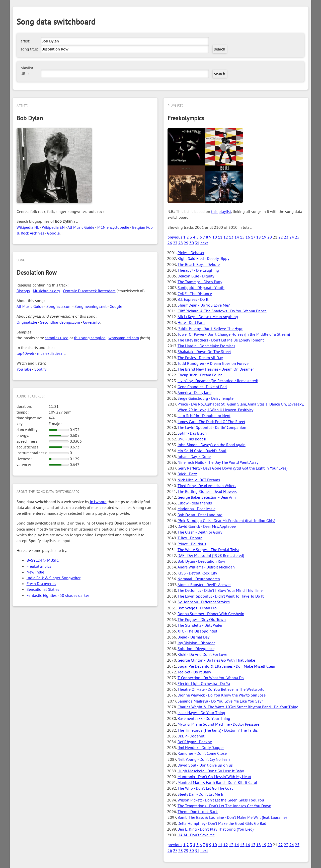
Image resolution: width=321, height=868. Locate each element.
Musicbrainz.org (46, 291)
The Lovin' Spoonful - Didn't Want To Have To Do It (221, 596)
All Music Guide (81, 227)
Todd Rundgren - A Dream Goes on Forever (214, 363)
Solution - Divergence (196, 649)
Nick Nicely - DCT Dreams (199, 480)
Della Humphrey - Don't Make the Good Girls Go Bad (222, 823)
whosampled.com (124, 338)
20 (270, 237)
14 (237, 237)
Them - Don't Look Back (198, 812)
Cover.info (91, 322)
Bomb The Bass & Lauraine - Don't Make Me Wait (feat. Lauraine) (232, 817)
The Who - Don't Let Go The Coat (205, 788)
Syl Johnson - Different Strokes (204, 602)
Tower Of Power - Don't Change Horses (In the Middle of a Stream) (234, 334)
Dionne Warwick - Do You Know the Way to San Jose (222, 695)
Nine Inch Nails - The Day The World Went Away (218, 462)
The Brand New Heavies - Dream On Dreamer (216, 369)
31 (197, 243)
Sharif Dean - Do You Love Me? (204, 305)
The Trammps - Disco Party (200, 282)
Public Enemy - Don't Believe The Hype (210, 328)
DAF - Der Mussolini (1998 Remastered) (211, 555)
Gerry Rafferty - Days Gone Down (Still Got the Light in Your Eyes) (232, 468)
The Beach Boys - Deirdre (199, 264)
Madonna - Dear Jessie (196, 509)
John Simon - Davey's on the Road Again (212, 445)
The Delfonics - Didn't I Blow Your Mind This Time (220, 590)
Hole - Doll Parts (191, 322)
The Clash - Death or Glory (200, 532)
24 (292, 237)
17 (253, 237)
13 (231, 237)
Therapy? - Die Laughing (198, 270)
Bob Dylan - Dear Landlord (200, 515)
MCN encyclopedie (113, 227)
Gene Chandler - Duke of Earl (202, 387)
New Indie (35, 572)
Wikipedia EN (53, 227)
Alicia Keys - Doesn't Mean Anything (208, 317)
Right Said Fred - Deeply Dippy (203, 258)
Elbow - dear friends (195, 503)
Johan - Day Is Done (194, 456)
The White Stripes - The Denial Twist (208, 550)
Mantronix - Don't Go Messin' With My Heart (214, 777)
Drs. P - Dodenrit (191, 736)
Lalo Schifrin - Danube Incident (204, 416)
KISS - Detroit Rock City (197, 573)
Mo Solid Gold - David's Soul (202, 451)
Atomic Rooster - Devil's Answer (204, 585)
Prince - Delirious (192, 544)
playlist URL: (27, 71)
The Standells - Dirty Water (200, 625)
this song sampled (90, 338)
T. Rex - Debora (190, 538)
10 (215, 237)
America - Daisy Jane (194, 392)
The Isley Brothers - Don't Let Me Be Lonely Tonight (221, 340)
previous (175, 237)
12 (226, 237)
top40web (25, 353)
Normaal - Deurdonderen (199, 579)
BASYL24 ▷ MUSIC (43, 560)
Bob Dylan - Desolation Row (201, 561)
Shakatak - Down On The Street (204, 352)
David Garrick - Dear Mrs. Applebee (207, 526)
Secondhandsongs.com (60, 322)
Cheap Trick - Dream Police (200, 375)
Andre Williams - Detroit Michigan (206, 567)
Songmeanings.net (91, 306)
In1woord (98, 502)
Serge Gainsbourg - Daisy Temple (206, 398)
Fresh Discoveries (41, 584)
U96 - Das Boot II (192, 439)
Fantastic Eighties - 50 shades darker (58, 595)
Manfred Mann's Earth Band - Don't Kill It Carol (217, 782)
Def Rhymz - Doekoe (195, 742)
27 (175, 243)
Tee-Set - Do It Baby (194, 672)
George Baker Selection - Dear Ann (207, 497)
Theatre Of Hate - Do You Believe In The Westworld (221, 689)
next (204, 243)
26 (170, 243)
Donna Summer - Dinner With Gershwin (211, 614)
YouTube (24, 369)
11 (220, 237)
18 (259, 237)
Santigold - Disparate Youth (201, 287)
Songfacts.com (59, 306)
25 (297, 237)
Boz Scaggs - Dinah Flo (197, 608)
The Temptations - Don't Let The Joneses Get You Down (224, 806)
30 (192, 243)
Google (53, 233)
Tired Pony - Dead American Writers (207, 486)
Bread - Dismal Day (193, 637)
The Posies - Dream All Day (200, 358)
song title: (29, 49)
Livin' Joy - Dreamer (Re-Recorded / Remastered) (218, 381)
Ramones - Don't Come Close (202, 753)
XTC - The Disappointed (197, 631)
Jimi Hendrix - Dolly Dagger (201, 747)
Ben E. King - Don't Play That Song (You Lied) (216, 829)
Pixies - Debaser (191, 253)
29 (186, 243)
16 (248, 237)
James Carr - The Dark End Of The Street (211, 422)
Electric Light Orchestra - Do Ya (204, 683)
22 (281, 237)
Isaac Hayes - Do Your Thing (201, 713)
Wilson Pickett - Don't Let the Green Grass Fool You (221, 800)
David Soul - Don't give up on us (205, 765)
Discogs (23, 291)
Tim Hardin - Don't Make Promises (206, 346)
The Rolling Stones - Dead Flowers (207, 491)
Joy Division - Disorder (196, 643)
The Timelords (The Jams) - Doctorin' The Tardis (218, 730)
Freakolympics (39, 566)
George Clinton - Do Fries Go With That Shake (216, 660)
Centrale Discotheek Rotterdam (89, 291)
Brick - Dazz (187, 474)
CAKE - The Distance (195, 294)
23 (286, 237)
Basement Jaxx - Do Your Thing (204, 718)
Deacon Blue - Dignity (196, 276)
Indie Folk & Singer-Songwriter (54, 578)
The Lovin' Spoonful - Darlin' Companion (212, 427)
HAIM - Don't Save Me (196, 835)
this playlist (221, 211)
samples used (57, 338)
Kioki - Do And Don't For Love (202, 654)
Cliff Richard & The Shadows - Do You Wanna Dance (222, 311)
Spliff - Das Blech (192, 433)
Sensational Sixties (43, 589)
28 (181, 243)
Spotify (40, 369)
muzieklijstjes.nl (51, 353)
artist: (25, 41)
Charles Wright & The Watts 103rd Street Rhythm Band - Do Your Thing (238, 707)
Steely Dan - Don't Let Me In (201, 794)
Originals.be (27, 322)
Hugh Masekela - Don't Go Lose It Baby (211, 771)
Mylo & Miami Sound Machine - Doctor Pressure (218, 724)
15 (242, 237)
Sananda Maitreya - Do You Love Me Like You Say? (220, 701)
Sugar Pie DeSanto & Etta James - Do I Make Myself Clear (226, 666)
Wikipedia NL (28, 227)
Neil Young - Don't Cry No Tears (204, 759)
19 (264, 237)
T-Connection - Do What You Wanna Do (211, 678)
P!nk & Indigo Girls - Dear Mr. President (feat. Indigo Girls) (226, 520)
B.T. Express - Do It (193, 299)
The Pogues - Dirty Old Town (202, 619)
